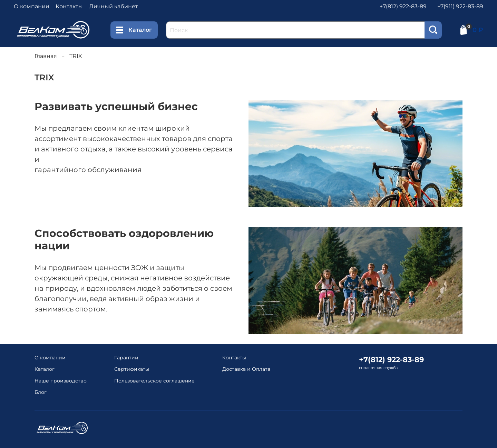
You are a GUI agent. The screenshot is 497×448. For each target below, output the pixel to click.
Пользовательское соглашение (154, 381)
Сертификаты (132, 369)
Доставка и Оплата (246, 369)
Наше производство (61, 381)
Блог (41, 392)
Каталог (134, 30)
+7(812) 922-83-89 (403, 6)
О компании (32, 6)
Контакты (69, 6)
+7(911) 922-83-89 (460, 6)
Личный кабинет (114, 6)
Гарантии (126, 358)
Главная (46, 56)
